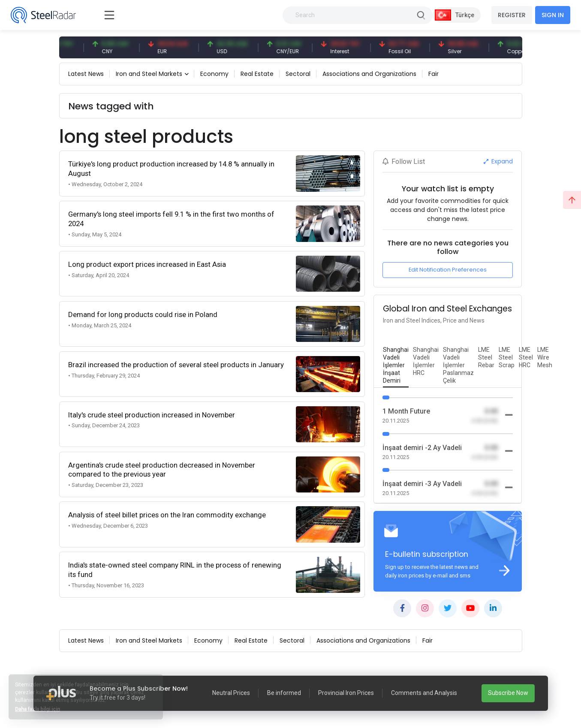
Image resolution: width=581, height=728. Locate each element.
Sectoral (298, 74)
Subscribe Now (508, 693)
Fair (433, 74)
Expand (498, 161)
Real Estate (257, 74)
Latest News (86, 74)
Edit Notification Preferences (448, 270)
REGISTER (512, 15)
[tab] (396, 366)
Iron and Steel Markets (149, 74)
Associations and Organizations (369, 74)
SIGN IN (553, 15)
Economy (214, 74)
